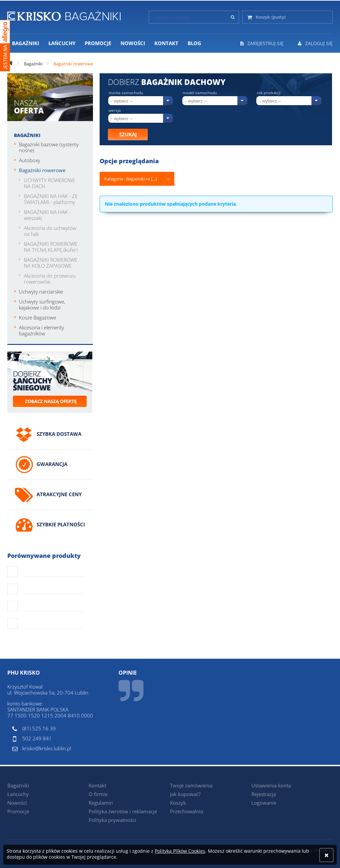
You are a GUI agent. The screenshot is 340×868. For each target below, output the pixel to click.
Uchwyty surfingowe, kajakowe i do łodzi (42, 304)
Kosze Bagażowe (38, 317)
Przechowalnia (187, 811)
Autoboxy (30, 160)
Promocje (18, 811)
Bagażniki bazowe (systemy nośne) (49, 147)
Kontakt (97, 785)
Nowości (17, 803)
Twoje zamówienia (191, 785)
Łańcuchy (18, 794)
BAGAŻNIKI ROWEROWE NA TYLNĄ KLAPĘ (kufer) (51, 247)
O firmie (98, 794)
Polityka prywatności (112, 820)
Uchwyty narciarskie (41, 292)
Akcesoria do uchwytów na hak (50, 231)
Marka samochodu (126, 93)
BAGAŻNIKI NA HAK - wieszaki (47, 215)
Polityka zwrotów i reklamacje (123, 811)
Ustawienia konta (271, 785)
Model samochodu (200, 93)
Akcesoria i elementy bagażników (42, 330)
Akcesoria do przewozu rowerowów (50, 279)
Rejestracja (264, 794)
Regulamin (101, 803)
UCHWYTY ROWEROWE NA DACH (49, 183)
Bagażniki (27, 135)
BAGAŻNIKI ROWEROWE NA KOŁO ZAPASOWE (51, 263)
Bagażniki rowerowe (42, 170)
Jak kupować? (185, 794)
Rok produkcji (269, 93)
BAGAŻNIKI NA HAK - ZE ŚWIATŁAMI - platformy (51, 199)
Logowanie (264, 803)
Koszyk (178, 803)
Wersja (115, 110)
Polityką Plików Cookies (180, 851)
